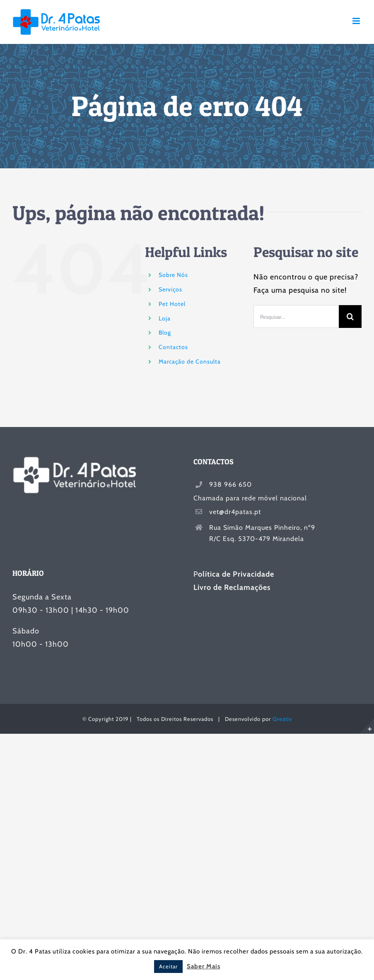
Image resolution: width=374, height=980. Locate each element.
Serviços (170, 289)
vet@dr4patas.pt (235, 512)
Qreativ (282, 719)
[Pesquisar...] (296, 317)
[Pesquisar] (350, 317)
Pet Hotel (172, 304)
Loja (165, 318)
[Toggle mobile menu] (357, 21)
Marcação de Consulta (190, 361)
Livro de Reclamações (232, 587)
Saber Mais (204, 966)
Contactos (173, 347)
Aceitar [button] (168, 966)
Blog (165, 332)
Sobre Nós (173, 275)
